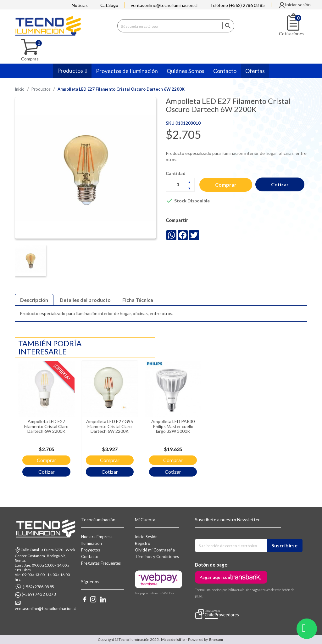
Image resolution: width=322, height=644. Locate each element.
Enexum (217, 639)
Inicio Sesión (146, 537)
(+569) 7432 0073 (39, 594)
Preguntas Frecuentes (101, 563)
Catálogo (109, 5)
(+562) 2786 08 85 (38, 587)
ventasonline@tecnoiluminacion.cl (164, 5)
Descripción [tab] (34, 300)
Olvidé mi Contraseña (155, 550)
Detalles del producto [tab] (85, 300)
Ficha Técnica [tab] (138, 300)
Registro (143, 543)
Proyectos (91, 550)
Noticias (80, 5)
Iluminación (92, 543)
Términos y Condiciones (157, 556)
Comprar (226, 185)
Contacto (90, 556)
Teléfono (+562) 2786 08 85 (237, 5)
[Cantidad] (180, 184)
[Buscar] (176, 25)
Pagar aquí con (215, 577)
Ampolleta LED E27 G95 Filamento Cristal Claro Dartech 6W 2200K (103, 424)
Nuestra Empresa (97, 537)
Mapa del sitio (173, 639)
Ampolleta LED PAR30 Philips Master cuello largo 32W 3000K (161, 424)
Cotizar (281, 184)
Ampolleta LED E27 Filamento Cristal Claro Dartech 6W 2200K (44, 424)
